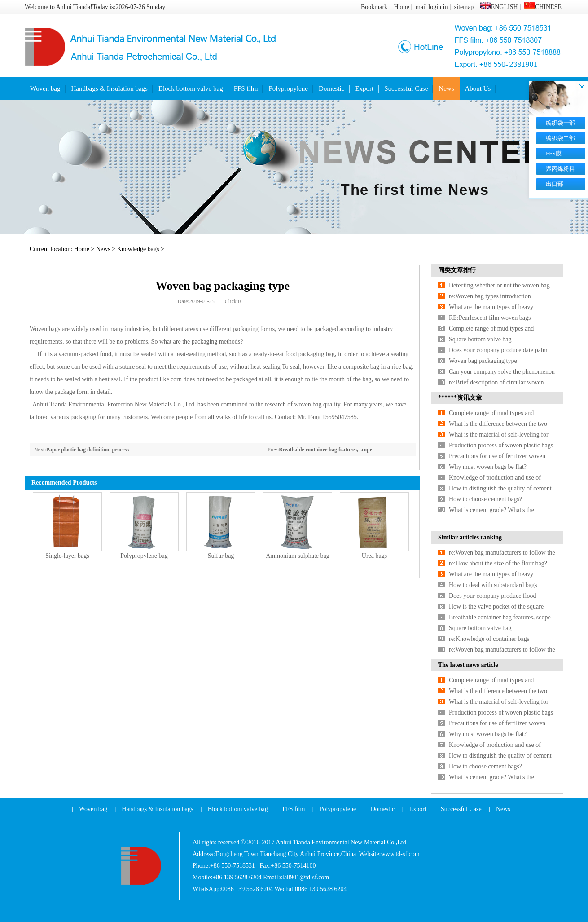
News (446, 88)
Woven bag (45, 88)
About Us (478, 88)
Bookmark (374, 7)
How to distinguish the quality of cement (500, 488)
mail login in (432, 7)
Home (401, 7)
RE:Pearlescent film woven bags (490, 318)
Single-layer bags (67, 556)
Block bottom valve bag (191, 88)
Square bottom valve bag (480, 339)
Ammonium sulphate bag (298, 556)
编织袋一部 (560, 123)
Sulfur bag (221, 556)
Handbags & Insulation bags (110, 88)
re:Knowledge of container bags (489, 639)
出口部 (555, 184)
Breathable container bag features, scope (325, 450)
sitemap (464, 7)
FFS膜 (554, 153)
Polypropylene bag (144, 556)
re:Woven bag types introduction (490, 296)
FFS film (246, 88)
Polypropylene (288, 88)
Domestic (332, 88)
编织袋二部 (560, 138)
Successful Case (406, 88)
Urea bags (374, 556)
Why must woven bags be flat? (488, 467)
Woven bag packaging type (483, 361)
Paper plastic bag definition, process (88, 450)
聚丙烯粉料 (560, 169)
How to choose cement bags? (485, 499)
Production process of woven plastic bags (501, 445)
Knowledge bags (138, 249)
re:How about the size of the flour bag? (498, 563)
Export (364, 88)
